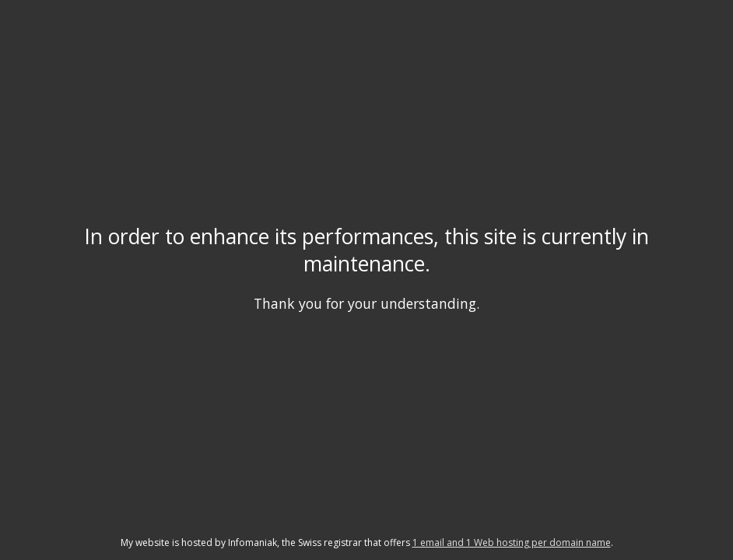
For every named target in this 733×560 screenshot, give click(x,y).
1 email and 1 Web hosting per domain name (512, 542)
